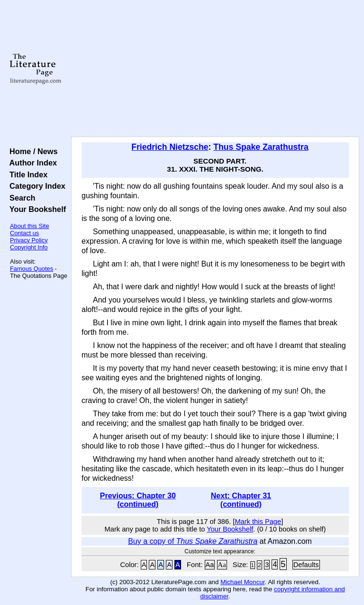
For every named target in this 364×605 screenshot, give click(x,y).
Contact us (24, 233)
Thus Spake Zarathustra (261, 147)
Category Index (35, 186)
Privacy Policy (29, 240)
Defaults (306, 565)
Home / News (32, 151)
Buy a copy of (193, 541)
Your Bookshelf (36, 209)
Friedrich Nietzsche (170, 147)
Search (20, 198)
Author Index (31, 163)
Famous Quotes (32, 269)
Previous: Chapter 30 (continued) (138, 500)
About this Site (30, 226)
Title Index (26, 174)
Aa (210, 565)
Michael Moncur (242, 582)
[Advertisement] (215, 69)
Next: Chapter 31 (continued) (241, 500)
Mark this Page (258, 522)
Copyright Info (29, 247)
